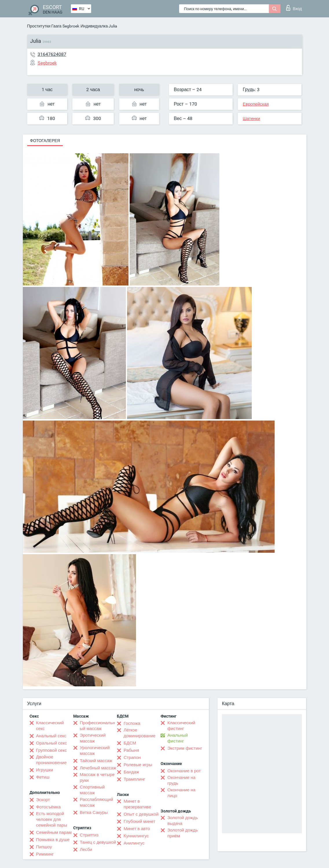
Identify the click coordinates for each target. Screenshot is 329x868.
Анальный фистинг (178, 738)
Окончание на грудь (181, 780)
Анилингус (134, 843)
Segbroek (71, 26)
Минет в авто (137, 829)
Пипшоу (44, 847)
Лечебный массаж (98, 768)
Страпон (132, 758)
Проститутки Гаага (44, 26)
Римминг (45, 854)
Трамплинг (134, 779)
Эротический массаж (93, 738)
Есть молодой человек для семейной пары (52, 819)
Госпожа (132, 723)
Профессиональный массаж (97, 726)
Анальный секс (51, 736)
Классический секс (50, 726)
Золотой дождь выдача (182, 821)
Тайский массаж (96, 761)
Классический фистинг (181, 726)
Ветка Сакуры (94, 812)
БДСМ (130, 743)
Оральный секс (52, 743)
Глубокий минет (139, 821)
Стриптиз (89, 835)
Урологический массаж (95, 751)
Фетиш (43, 777)
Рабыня (131, 750)
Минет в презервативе (137, 804)
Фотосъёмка (48, 807)
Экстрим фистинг (185, 748)
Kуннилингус (136, 836)
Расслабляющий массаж (97, 802)
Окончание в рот (184, 771)
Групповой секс (52, 750)
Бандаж (131, 772)
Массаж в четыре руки (97, 777)
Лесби (86, 849)
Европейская (256, 104)
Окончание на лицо (181, 793)
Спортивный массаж (92, 790)
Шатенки (251, 119)
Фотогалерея (45, 141)
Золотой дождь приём (182, 833)
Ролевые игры (138, 765)
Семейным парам (54, 832)
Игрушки (45, 770)
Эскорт (43, 800)
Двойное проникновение (52, 760)
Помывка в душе (53, 840)
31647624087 (52, 54)
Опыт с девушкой (141, 814)
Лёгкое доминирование (139, 733)
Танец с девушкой (98, 842)
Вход (294, 8)
